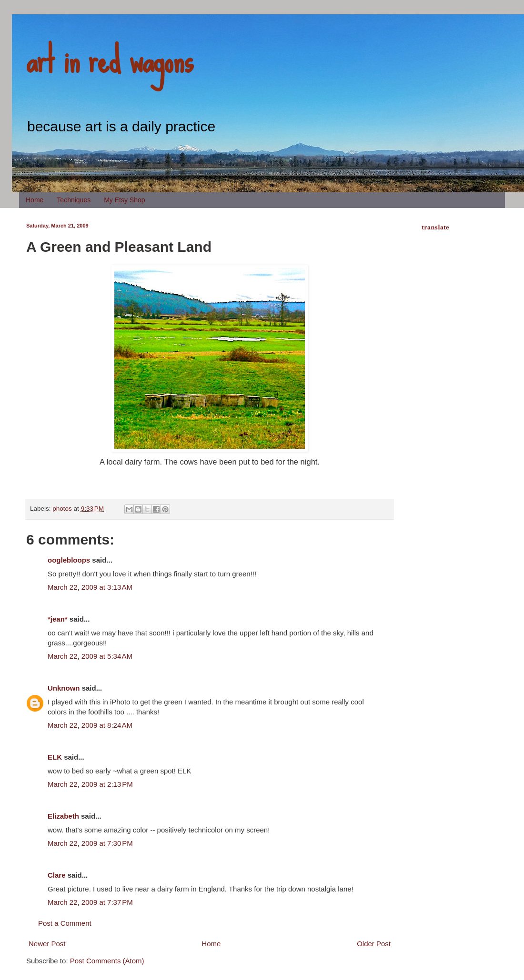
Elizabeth (63, 816)
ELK (55, 757)
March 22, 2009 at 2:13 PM (90, 784)
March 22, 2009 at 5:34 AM (90, 656)
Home (35, 200)
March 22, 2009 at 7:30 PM (90, 843)
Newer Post (47, 944)
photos (62, 509)
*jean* (58, 619)
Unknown (64, 688)
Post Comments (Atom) (107, 961)
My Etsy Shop (124, 200)
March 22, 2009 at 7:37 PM (90, 902)
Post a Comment (65, 923)
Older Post (374, 944)
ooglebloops (69, 560)
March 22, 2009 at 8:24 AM (90, 725)
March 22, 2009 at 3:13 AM (90, 587)
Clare (57, 875)
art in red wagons (110, 59)
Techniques (74, 200)
